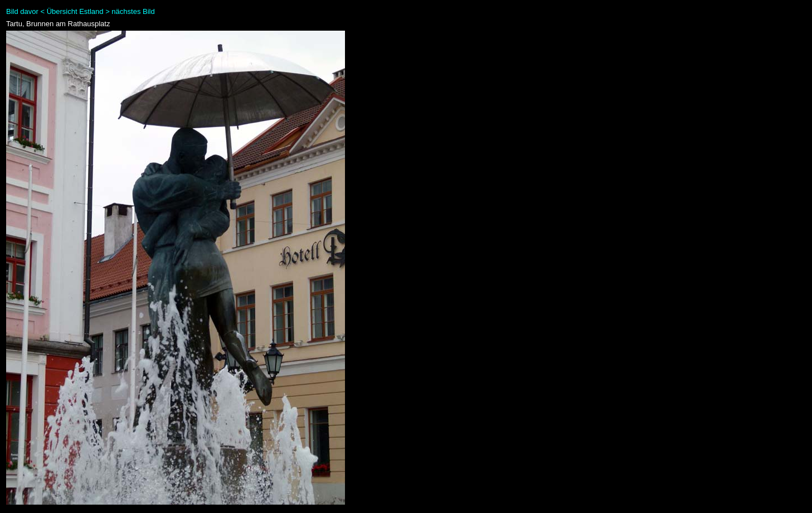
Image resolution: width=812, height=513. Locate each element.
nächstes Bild (133, 11)
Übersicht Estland (75, 11)
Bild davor (22, 11)
